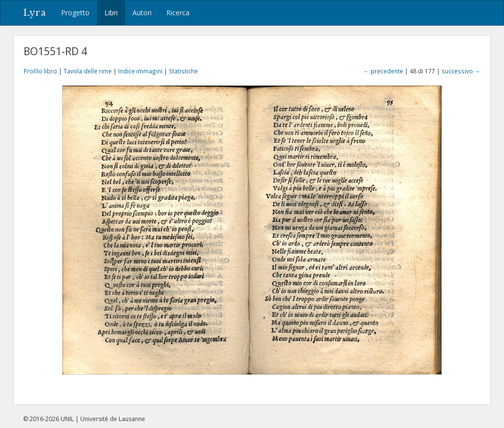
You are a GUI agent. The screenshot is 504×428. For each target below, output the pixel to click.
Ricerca (178, 13)
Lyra (35, 13)
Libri (111, 13)
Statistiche (183, 71)
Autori (142, 13)
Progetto (75, 13)
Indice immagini (140, 71)
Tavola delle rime (88, 71)
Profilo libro (40, 71)
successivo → (461, 71)
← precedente (383, 71)
